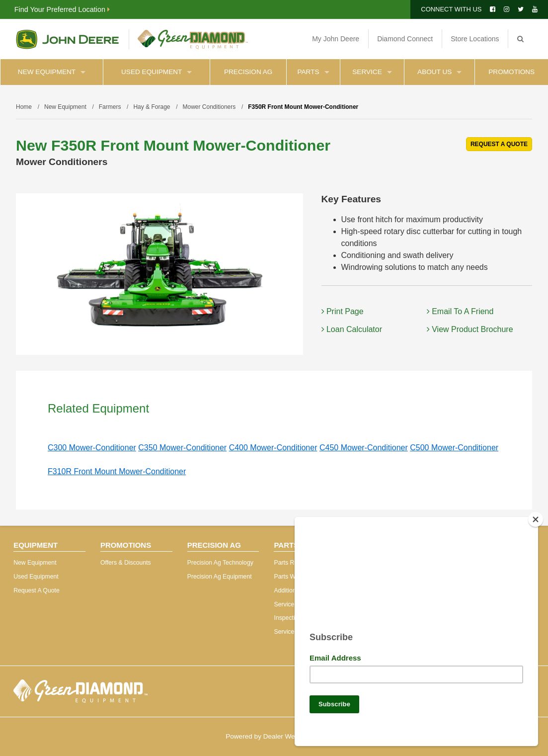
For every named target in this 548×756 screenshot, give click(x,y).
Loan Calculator (352, 329)
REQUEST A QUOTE (499, 144)
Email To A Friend (460, 311)
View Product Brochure (470, 329)
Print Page (343, 311)
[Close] (536, 515)
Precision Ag (248, 72)
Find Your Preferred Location (62, 9)
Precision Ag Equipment (220, 577)
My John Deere (336, 39)
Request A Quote (37, 590)
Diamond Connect (405, 39)
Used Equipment (157, 72)
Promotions (511, 72)
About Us (439, 72)
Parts (313, 72)
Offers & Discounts (126, 563)
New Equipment (52, 72)
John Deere (67, 39)
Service (372, 72)
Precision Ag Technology (220, 563)
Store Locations (475, 39)
